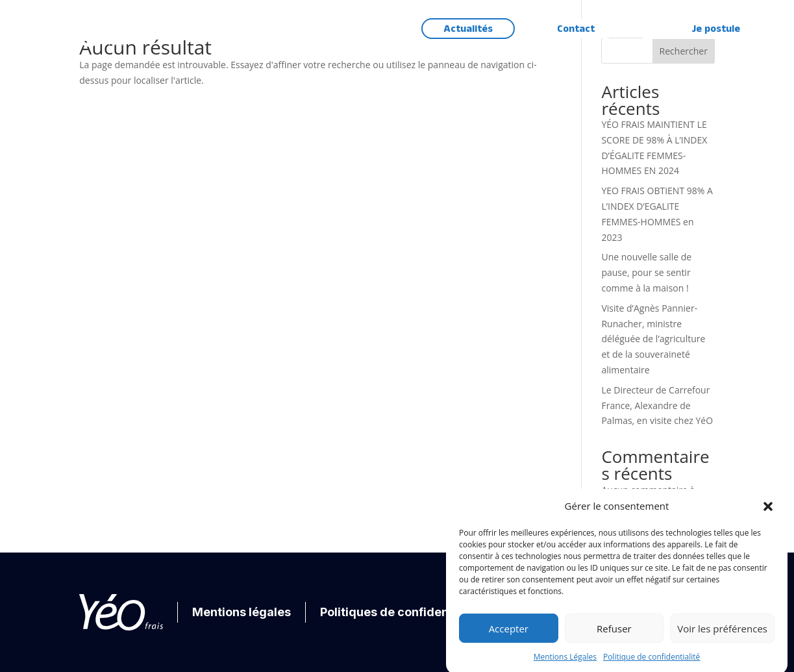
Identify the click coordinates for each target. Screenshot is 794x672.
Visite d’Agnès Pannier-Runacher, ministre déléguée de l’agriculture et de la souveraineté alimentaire (653, 339)
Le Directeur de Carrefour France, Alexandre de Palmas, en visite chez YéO (657, 405)
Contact (576, 29)
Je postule (716, 29)
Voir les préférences (722, 636)
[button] (768, 514)
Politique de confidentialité (651, 664)
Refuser (614, 636)
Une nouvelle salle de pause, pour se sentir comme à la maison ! (646, 272)
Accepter (509, 636)
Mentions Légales (565, 664)
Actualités (468, 29)
